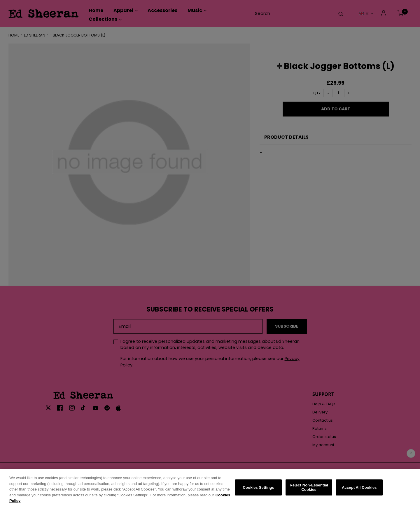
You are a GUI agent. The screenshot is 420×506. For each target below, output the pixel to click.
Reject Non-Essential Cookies (309, 491)
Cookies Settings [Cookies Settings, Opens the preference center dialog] (259, 491)
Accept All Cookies (359, 491)
